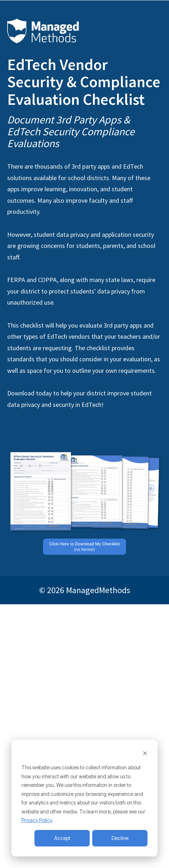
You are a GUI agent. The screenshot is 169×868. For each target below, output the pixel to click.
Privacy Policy (37, 820)
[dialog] (84, 798)
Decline (120, 838)
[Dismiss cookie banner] (145, 754)
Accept (62, 838)
